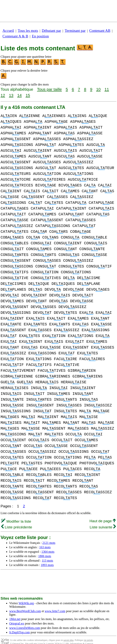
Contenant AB (100, 31)
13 (11, 95)
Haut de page (103, 515)
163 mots (45, 541)
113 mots (47, 555)
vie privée (88, 634)
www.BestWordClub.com (25, 605)
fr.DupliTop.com (19, 627)
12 (3, 95)
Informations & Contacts (82, 638)
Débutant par (51, 31)
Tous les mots (28, 31)
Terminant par (75, 31)
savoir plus (69, 634)
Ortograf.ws (17, 618)
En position (40, 36)
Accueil (8, 31)
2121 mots (49, 537)
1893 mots (47, 559)
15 (28, 95)
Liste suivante (103, 521)
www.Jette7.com (55, 605)
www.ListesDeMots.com (25, 622)
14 (19, 95)
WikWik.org (26, 597)
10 (98, 89)
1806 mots (45, 550)
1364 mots (48, 546)
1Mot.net (15, 613)
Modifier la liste (16, 516)
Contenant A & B (15, 36)
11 (107, 89)
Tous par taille (49, 89)
